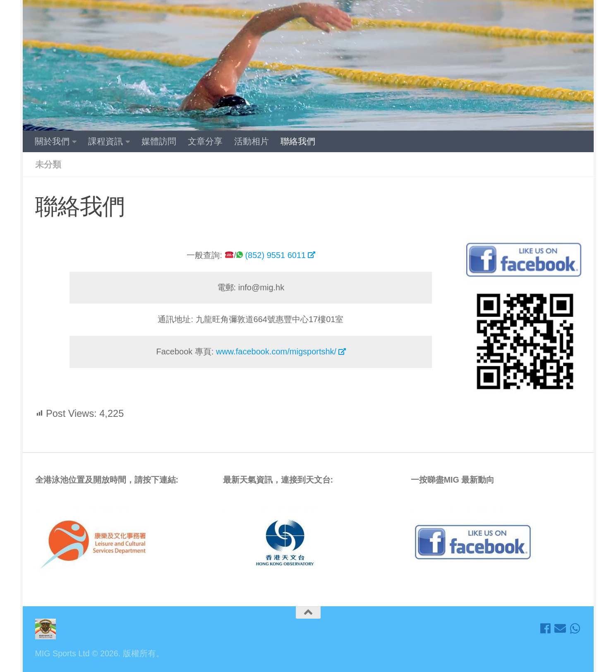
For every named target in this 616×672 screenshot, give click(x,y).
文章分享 (205, 141)
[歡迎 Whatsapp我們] (575, 629)
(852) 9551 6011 (275, 255)
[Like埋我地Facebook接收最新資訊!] (545, 629)
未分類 (48, 164)
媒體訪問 (159, 141)
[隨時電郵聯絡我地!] (560, 629)
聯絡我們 (298, 141)
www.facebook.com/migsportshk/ (276, 352)
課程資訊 (105, 141)
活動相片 (252, 141)
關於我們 (52, 141)
